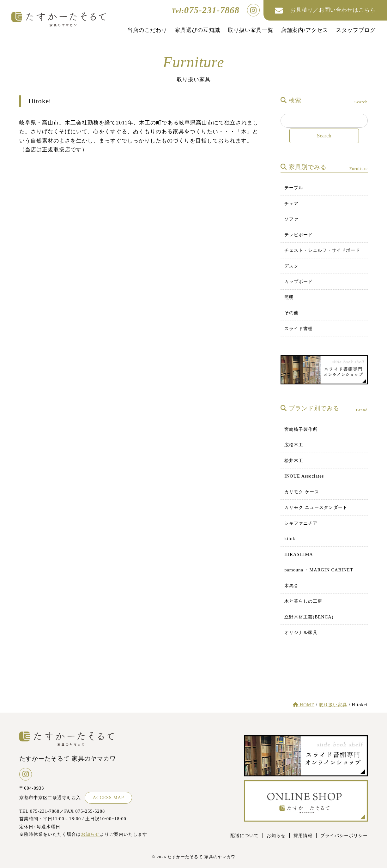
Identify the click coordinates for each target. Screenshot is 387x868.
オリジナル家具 (301, 632)
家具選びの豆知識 (197, 30)
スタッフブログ (356, 30)
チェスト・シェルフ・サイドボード (322, 250)
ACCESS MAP (109, 798)
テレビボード (299, 235)
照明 (289, 297)
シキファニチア (301, 523)
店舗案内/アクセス (305, 30)
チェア (291, 203)
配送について (245, 835)
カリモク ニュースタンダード (316, 507)
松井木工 (294, 461)
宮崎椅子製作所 (301, 429)
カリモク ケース (302, 492)
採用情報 (303, 835)
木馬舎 (291, 586)
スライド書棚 (299, 329)
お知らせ (90, 834)
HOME (304, 705)
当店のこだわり (147, 30)
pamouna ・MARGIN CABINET (319, 570)
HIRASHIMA (299, 554)
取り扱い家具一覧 (251, 30)
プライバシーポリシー (344, 835)
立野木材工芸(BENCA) (309, 617)
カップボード (299, 281)
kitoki (291, 539)
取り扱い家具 (333, 705)
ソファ (291, 219)
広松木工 (294, 445)
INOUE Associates (304, 476)
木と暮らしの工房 (303, 601)
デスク (291, 266)
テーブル (294, 188)
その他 (291, 313)
